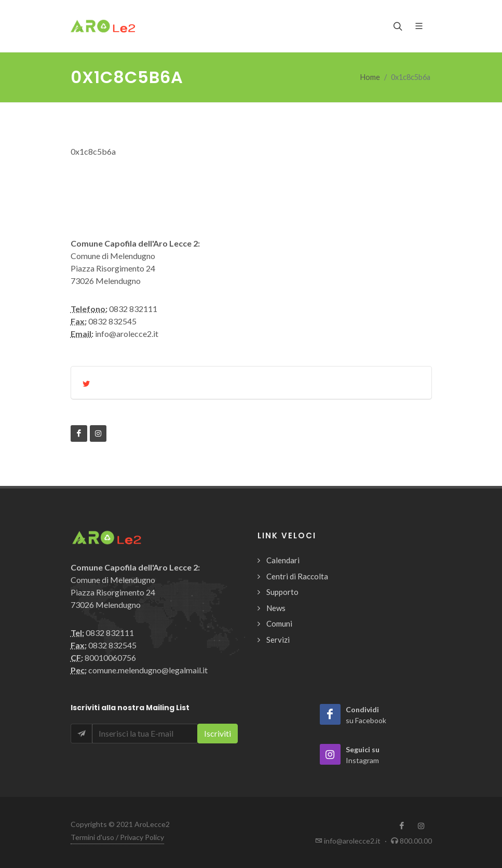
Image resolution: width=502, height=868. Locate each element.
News (276, 608)
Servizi (278, 640)
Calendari (283, 560)
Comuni (279, 623)
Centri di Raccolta (297, 576)
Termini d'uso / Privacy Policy (117, 837)
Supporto (282, 592)
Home (370, 77)
